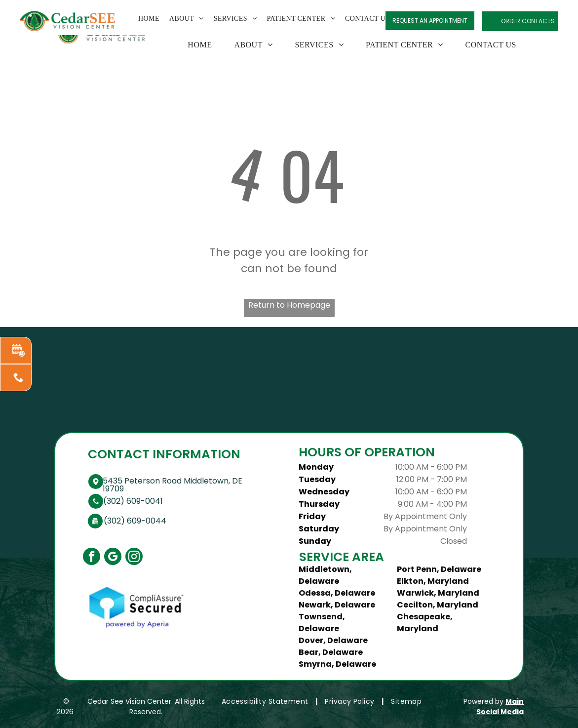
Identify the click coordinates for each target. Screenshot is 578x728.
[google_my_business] (113, 558)
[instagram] (134, 558)
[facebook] (92, 558)
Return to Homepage (289, 305)
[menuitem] (196, 45)
